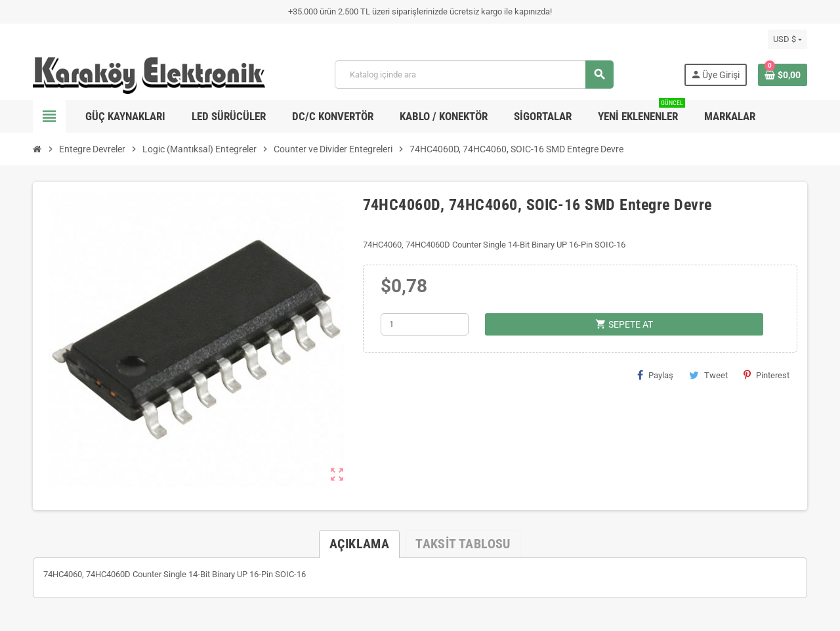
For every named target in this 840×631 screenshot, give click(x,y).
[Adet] (425, 324)
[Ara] (474, 75)
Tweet (708, 375)
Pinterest (766, 375)
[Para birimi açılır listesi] (787, 39)
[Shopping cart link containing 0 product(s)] (783, 75)
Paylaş (655, 375)
